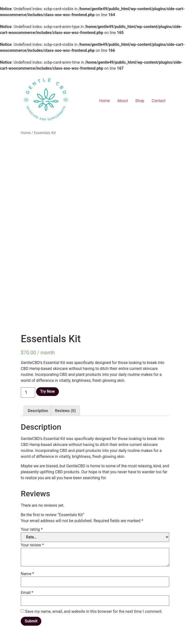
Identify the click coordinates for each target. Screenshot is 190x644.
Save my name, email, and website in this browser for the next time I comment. (94, 612)
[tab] (38, 411)
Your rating (32, 530)
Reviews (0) (65, 411)
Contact (159, 101)
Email (27, 593)
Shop (140, 101)
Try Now (47, 391)
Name (27, 574)
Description (38, 411)
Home (105, 101)
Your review (32, 545)
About (123, 101)
